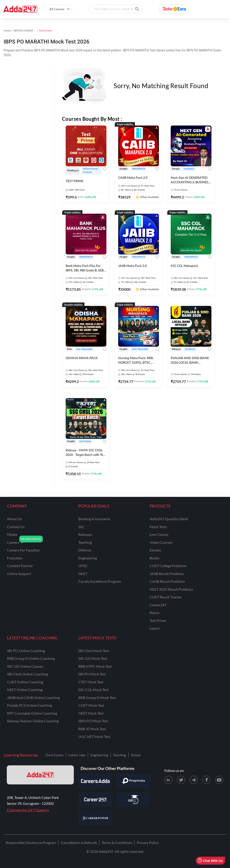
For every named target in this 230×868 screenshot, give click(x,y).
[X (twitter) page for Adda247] (181, 780)
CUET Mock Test (91, 705)
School (136, 755)
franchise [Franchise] (15, 558)
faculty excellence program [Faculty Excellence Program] (100, 581)
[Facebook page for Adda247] (206, 780)
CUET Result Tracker (166, 597)
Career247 (158, 605)
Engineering (99, 755)
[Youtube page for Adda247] (219, 780)
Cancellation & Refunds (79, 843)
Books (155, 558)
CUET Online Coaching (25, 682)
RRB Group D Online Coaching (31, 658)
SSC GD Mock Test (93, 658)
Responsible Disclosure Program (31, 843)
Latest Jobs (77, 755)
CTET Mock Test (91, 682)
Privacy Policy (148, 843)
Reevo (155, 613)
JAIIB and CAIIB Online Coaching (33, 698)
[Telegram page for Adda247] (194, 780)
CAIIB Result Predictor (167, 581)
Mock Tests (158, 527)
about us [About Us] (14, 519)
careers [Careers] (13, 542)
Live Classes (159, 534)
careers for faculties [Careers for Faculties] (23, 550)
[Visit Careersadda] (95, 781)
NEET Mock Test (91, 713)
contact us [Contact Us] (16, 527)
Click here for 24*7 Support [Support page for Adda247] (28, 810)
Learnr (155, 628)
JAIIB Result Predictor (167, 574)
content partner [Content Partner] (20, 566)
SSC (81, 527)
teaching (85, 542)
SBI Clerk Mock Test (94, 651)
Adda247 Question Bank (169, 519)
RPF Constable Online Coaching (32, 713)
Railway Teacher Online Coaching (33, 721)
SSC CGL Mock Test (93, 690)
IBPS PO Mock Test (93, 721)
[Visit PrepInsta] (133, 781)
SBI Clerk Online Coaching (28, 674)
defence (85, 550)
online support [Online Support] (19, 574)
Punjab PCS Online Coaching (30, 705)
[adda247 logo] (40, 775)
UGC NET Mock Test (94, 736)
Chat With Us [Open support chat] (210, 861)
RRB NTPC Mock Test (95, 666)
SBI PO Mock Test (92, 674)
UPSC (83, 566)
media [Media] (12, 534)
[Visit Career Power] (95, 818)
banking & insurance (94, 519)
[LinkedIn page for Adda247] (168, 780)
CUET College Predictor (168, 566)
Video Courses (161, 542)
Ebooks (155, 550)
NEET (83, 574)
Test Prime (158, 620)
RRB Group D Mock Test (97, 698)
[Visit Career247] (95, 800)
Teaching (120, 755)
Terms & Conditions (117, 843)
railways (85, 534)
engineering (88, 558)
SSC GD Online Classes (25, 666)
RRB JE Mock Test (92, 729)
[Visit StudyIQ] (133, 800)
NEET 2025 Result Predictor (171, 589)
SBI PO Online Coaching (26, 651)
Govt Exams (55, 755)
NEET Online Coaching (25, 690)
